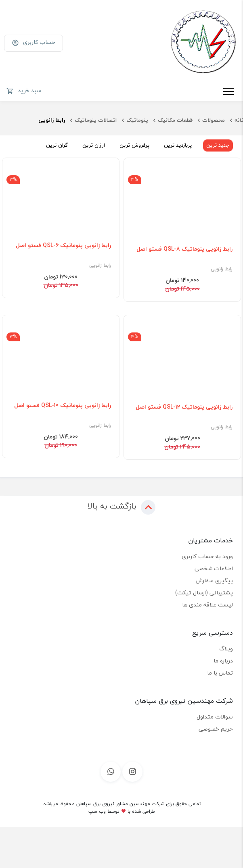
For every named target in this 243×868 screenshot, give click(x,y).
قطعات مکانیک (175, 120)
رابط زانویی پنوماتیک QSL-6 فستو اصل (63, 245)
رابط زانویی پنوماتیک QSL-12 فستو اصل (184, 407)
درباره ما (223, 661)
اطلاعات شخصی (214, 568)
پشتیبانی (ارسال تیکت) (204, 593)
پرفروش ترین (134, 145)
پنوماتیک (137, 120)
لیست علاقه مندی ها (207, 605)
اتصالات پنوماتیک (96, 120)
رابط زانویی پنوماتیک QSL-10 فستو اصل (63, 405)
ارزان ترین (94, 145)
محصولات (214, 120)
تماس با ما (220, 673)
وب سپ (97, 811)
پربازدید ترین (178, 145)
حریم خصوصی (216, 729)
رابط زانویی (222, 269)
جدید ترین (218, 145)
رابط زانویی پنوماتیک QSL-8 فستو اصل (184, 249)
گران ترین (57, 145)
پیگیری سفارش (214, 580)
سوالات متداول (215, 717)
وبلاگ (226, 649)
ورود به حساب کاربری (207, 556)
